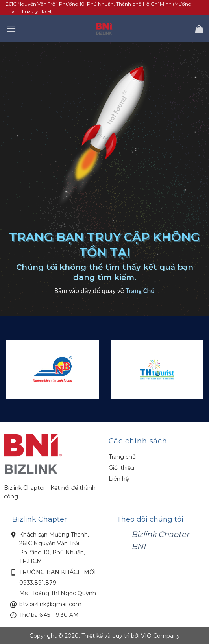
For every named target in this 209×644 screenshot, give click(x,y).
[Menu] (11, 29)
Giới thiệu (121, 468)
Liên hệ (119, 479)
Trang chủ (122, 457)
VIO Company (160, 636)
